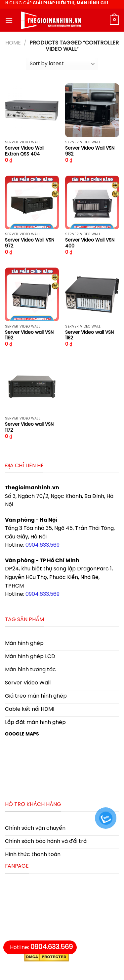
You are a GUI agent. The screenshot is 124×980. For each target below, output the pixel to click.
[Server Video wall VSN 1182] (92, 294)
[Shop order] (62, 64)
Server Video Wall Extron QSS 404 (25, 151)
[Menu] (9, 20)
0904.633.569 (42, 545)
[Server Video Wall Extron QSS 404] (32, 110)
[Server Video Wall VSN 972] (32, 202)
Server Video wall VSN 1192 (29, 335)
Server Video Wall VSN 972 (30, 243)
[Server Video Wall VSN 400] (92, 202)
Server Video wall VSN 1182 (89, 335)
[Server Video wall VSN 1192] (32, 294)
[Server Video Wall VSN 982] (92, 110)
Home (13, 43)
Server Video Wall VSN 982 (90, 151)
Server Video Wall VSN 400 (90, 243)
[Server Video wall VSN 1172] (32, 387)
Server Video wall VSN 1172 (29, 427)
